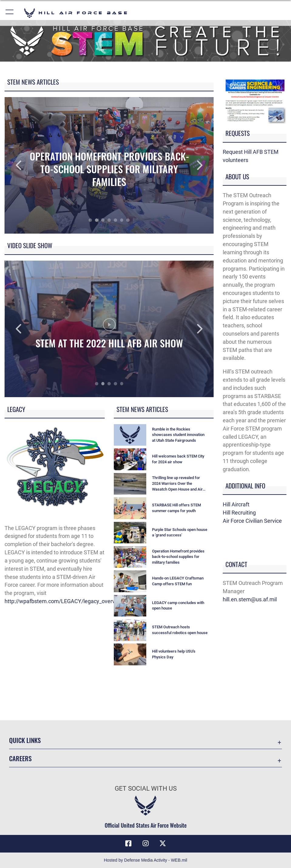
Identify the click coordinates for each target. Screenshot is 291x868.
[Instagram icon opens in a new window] (146, 843)
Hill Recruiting (239, 513)
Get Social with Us (146, 788)
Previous (25, 165)
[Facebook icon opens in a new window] (128, 843)
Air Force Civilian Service (252, 521)
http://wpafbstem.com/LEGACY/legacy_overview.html (70, 601)
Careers (20, 758)
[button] (10, 13)
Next (193, 165)
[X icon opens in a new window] (163, 843)
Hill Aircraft (236, 504)
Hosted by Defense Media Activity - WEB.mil (145, 860)
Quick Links (25, 740)
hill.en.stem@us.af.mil (250, 599)
